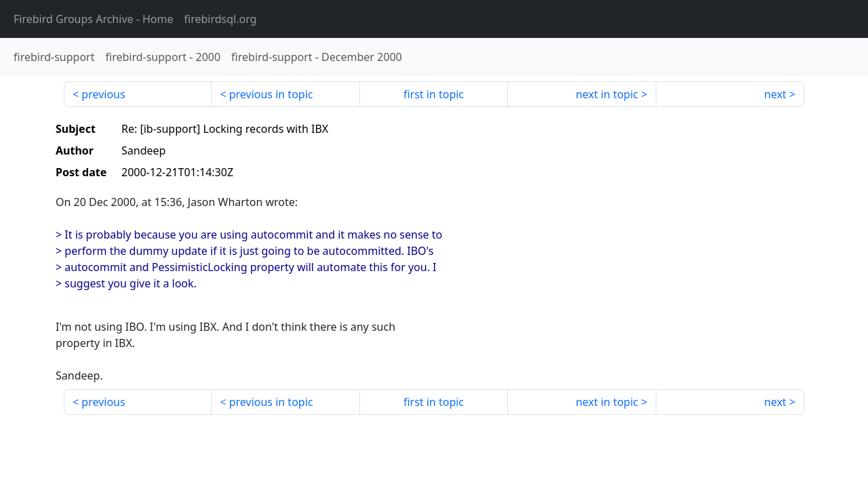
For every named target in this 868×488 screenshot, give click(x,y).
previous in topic (271, 94)
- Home (94, 19)
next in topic (607, 94)
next (775, 94)
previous (103, 94)
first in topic (434, 94)
